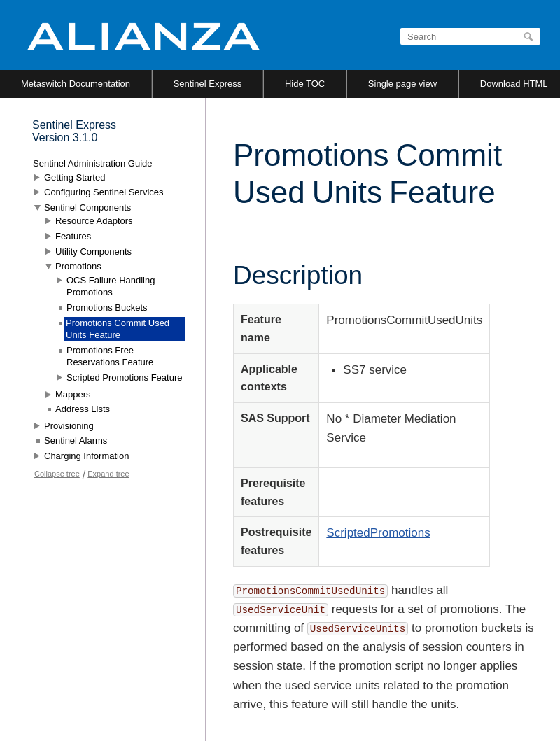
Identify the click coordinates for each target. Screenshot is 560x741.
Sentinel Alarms (76, 440)
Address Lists (83, 409)
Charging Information (86, 456)
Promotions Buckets (107, 308)
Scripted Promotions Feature (124, 377)
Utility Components (93, 252)
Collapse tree (57, 474)
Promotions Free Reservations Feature (110, 357)
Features (73, 236)
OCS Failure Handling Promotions (111, 287)
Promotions (78, 266)
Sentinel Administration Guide (93, 163)
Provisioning (69, 426)
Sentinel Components (87, 207)
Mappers (73, 394)
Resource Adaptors (94, 221)
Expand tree (108, 474)
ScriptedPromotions (378, 533)
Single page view (402, 84)
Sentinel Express (208, 84)
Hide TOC (305, 84)
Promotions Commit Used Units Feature (118, 329)
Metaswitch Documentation (76, 84)
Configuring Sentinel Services (104, 192)
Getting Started (75, 177)
